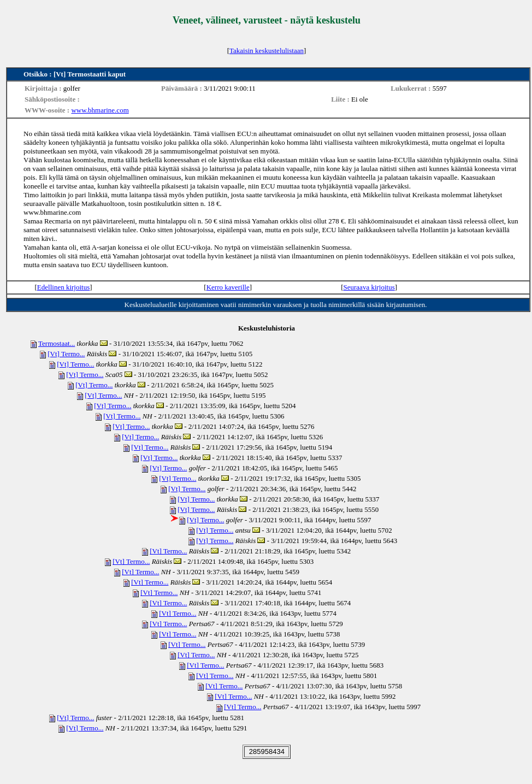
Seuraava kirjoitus (369, 287)
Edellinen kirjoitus (63, 287)
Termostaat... (57, 343)
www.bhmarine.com (100, 110)
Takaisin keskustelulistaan (267, 51)
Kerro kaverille (228, 287)
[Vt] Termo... (66, 354)
